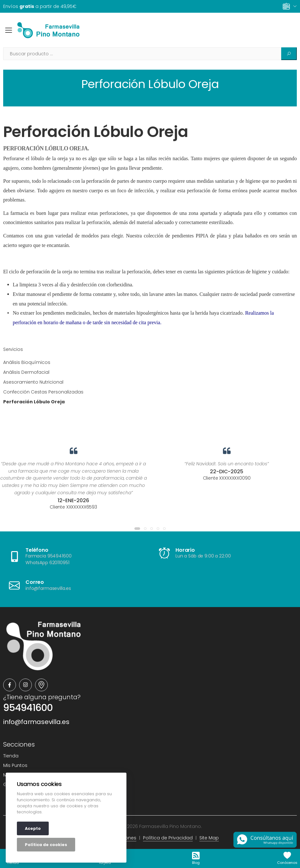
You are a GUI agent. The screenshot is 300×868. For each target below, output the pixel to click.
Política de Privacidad (168, 838)
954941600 (28, 708)
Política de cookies (46, 845)
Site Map (209, 838)
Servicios (13, 349)
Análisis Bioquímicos (27, 362)
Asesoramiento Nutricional (33, 382)
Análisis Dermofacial (26, 372)
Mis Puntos (15, 765)
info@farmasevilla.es (36, 722)
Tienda (11, 756)
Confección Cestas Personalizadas (43, 392)
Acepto (33, 828)
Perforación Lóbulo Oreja (96, 132)
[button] (137, 529)
